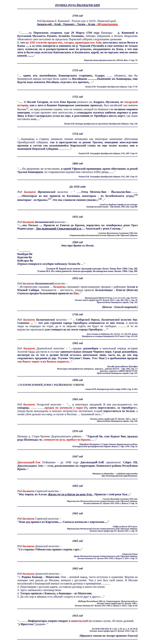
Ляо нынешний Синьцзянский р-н (58, 228)
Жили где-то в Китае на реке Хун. (70, 494)
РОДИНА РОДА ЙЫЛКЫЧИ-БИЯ (77, 5)
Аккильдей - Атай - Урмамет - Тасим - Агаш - (78, 24)
